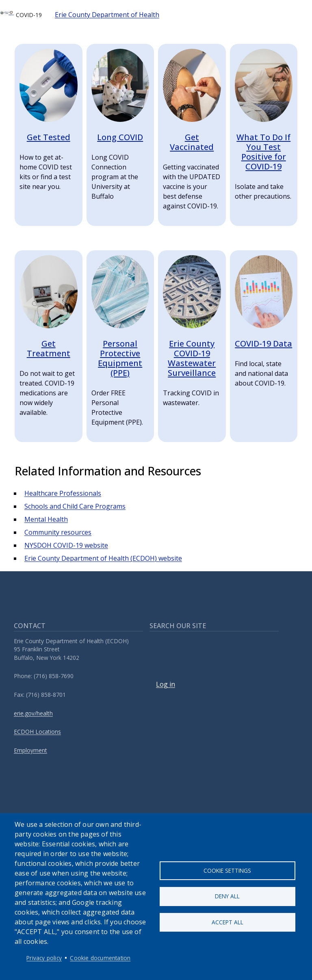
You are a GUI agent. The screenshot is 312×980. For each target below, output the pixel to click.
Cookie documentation (100, 958)
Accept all (227, 923)
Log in (166, 684)
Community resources (58, 532)
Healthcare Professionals (63, 493)
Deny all (227, 896)
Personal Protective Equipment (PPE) (120, 358)
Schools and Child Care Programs (75, 506)
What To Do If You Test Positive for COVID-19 (263, 152)
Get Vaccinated (192, 142)
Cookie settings (227, 870)
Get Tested (49, 137)
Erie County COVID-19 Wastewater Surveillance (192, 358)
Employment (30, 750)
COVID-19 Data (263, 344)
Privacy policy (44, 958)
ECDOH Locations (37, 732)
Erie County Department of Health (107, 15)
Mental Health (46, 519)
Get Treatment (49, 348)
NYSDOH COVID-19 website (66, 545)
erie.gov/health (33, 713)
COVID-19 (21, 15)
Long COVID (120, 137)
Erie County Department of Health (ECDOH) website (103, 558)
